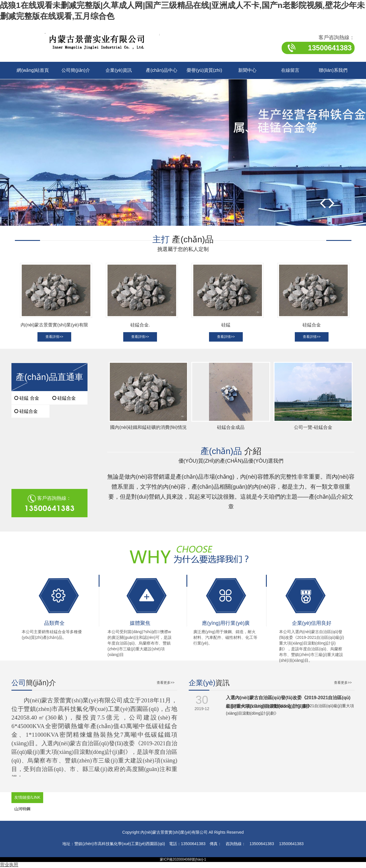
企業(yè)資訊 (119, 70)
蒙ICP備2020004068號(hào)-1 (183, 859)
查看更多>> (166, 683)
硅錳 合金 (27, 398)
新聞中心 (247, 70)
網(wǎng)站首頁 (33, 70)
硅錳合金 (26, 411)
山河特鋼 (22, 809)
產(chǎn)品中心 (161, 70)
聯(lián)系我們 (333, 70)
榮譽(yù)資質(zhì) (204, 70)
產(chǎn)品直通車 (49, 377)
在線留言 (290, 70)
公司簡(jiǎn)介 (76, 70)
